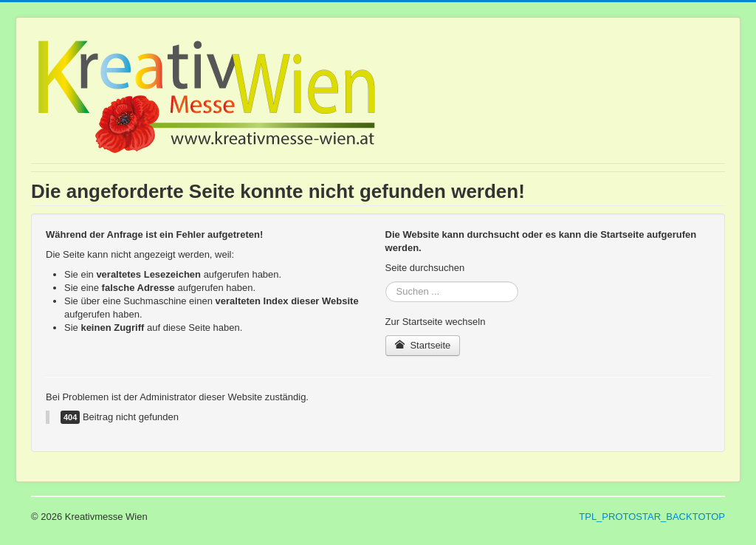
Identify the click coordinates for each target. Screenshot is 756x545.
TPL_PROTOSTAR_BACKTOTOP (652, 517)
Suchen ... (386, 282)
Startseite (423, 345)
